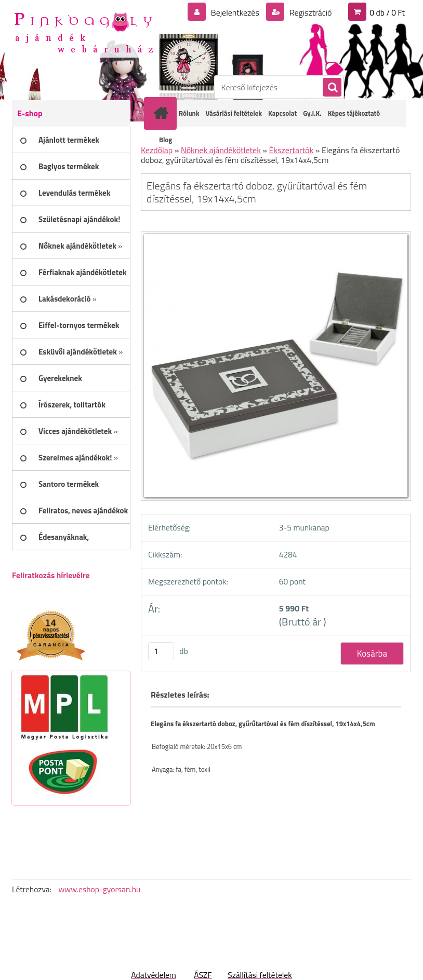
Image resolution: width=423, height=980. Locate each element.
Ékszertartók (292, 150)
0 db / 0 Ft (387, 12)
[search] (332, 88)
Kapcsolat (282, 113)
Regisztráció (309, 12)
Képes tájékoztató (354, 113)
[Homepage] (163, 113)
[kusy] (161, 651)
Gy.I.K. (312, 113)
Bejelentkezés (235, 12)
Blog (166, 140)
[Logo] (83, 32)
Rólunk (189, 113)
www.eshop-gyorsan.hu (99, 889)
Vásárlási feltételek (234, 113)
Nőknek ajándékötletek (221, 150)
